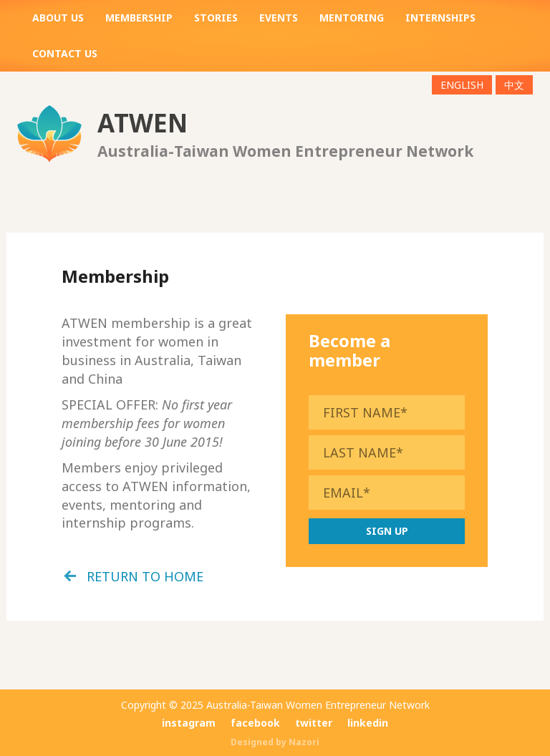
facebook (255, 723)
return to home (145, 576)
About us (58, 18)
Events (279, 18)
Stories (216, 18)
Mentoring (352, 18)
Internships (440, 18)
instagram (189, 723)
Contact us (65, 53)
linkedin (368, 723)
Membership (139, 18)
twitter (314, 723)
